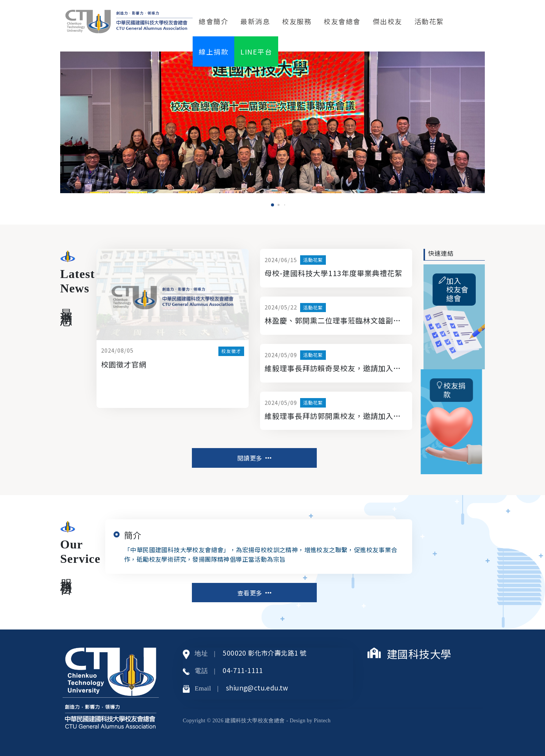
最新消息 (255, 21)
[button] (272, 205)
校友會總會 (342, 21)
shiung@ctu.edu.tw (257, 688)
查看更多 (254, 593)
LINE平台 (256, 52)
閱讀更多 (254, 458)
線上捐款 (213, 52)
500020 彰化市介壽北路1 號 (264, 653)
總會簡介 (213, 21)
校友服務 (297, 21)
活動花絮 (429, 21)
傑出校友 (388, 21)
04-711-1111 (243, 670)
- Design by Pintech (309, 721)
